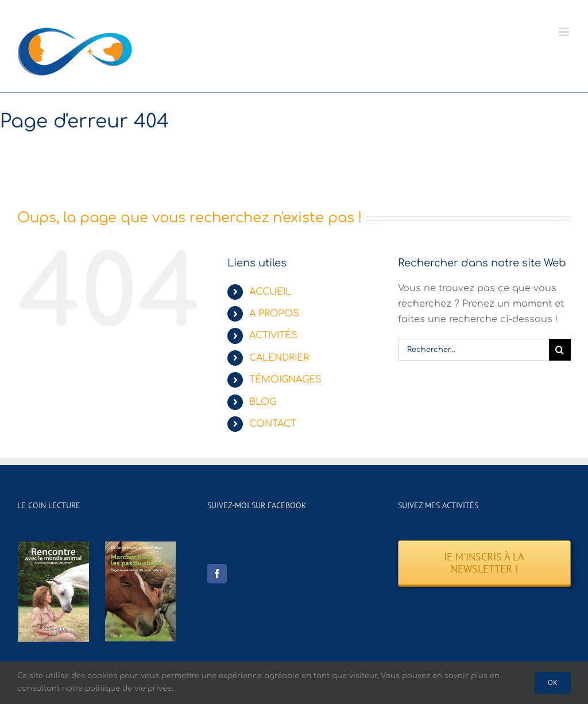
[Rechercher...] (473, 350)
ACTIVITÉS (273, 335)
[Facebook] (217, 574)
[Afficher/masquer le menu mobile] (565, 32)
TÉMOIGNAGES (285, 380)
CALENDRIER (279, 358)
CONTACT (273, 424)
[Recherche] (560, 350)
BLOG (263, 402)
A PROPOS (274, 314)
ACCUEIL (270, 292)
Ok (553, 682)
